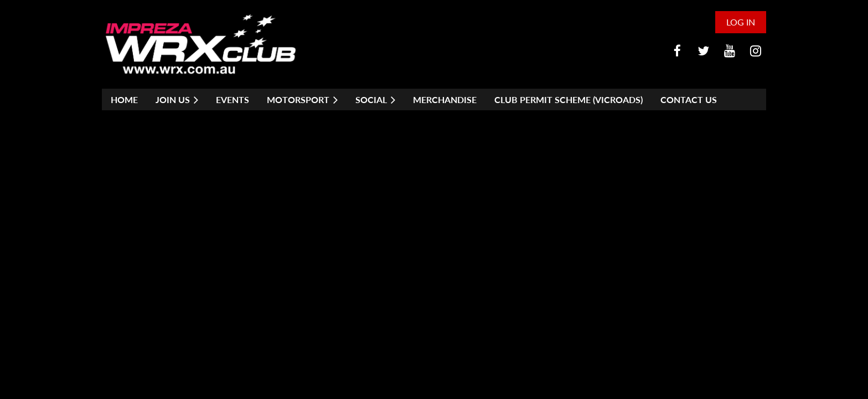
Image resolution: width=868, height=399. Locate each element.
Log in (741, 22)
